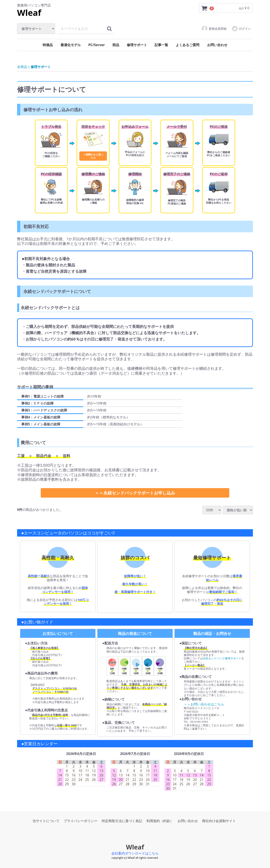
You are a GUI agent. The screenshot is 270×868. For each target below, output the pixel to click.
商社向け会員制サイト (219, 821)
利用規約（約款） (160, 821)
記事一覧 (161, 45)
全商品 (22, 67)
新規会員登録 (214, 29)
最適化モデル (71, 45)
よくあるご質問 (188, 45)
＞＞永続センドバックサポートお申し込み (135, 493)
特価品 (48, 45)
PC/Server (97, 45)
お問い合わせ (217, 45)
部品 (116, 45)
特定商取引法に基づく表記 (122, 821)
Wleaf (29, 13)
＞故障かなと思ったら (93, 156)
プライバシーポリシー (81, 821)
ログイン (241, 29)
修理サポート (137, 45)
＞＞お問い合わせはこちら (204, 704)
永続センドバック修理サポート (222, 658)
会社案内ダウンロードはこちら (135, 853)
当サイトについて (46, 821)
